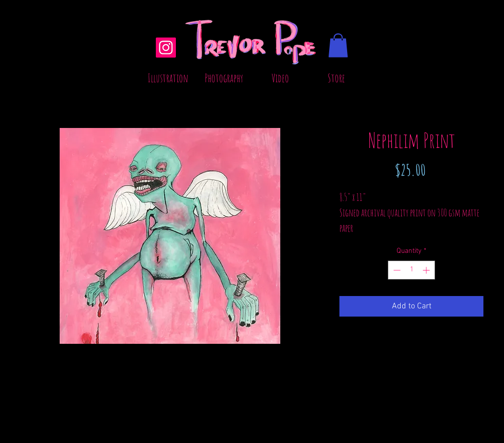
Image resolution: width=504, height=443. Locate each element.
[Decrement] (396, 270)
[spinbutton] (411, 270)
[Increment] (427, 270)
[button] (338, 45)
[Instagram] (166, 48)
